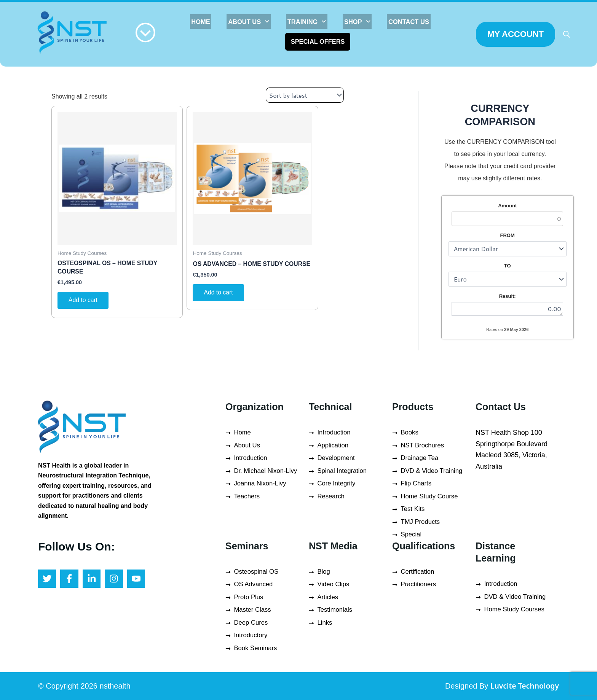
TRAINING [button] (308, 21)
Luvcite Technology (524, 686)
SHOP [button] (355, 21)
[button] (254, 22)
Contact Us (403, 21)
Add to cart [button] (84, 301)
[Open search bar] (567, 34)
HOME (209, 21)
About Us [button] (254, 21)
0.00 (508, 309)
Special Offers (319, 41)
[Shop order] (305, 95)
